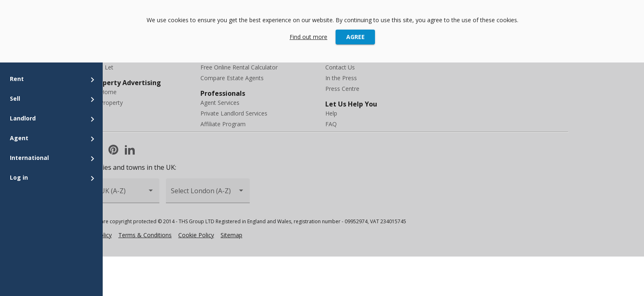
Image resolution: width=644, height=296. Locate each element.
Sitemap (231, 235)
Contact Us (340, 67)
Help (331, 113)
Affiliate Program (223, 124)
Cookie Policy (196, 235)
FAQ (331, 124)
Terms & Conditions (145, 235)
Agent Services (220, 103)
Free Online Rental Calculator (239, 67)
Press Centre (342, 89)
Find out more (308, 37)
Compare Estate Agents (232, 78)
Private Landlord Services (234, 113)
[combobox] (117, 194)
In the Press (341, 78)
